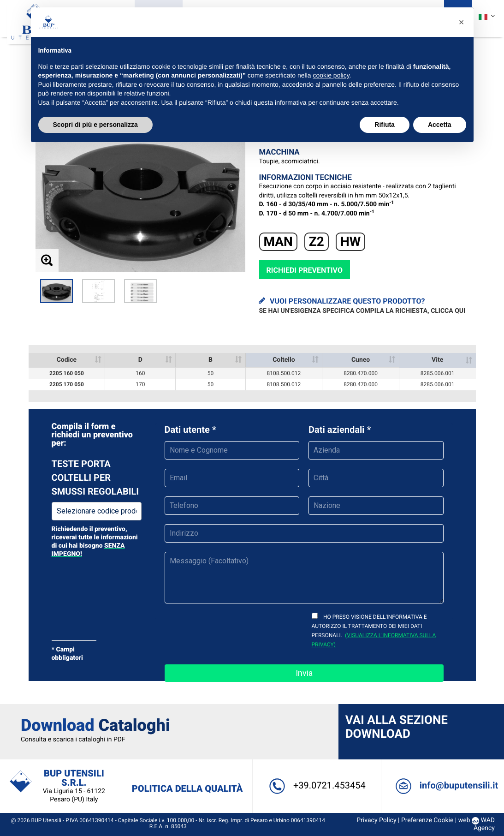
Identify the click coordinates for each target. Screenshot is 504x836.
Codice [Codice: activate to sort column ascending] (67, 360)
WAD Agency (479, 824)
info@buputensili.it (443, 785)
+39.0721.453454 (315, 785)
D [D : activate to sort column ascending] (140, 360)
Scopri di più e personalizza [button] (95, 125)
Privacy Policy (371, 820)
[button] (462, 22)
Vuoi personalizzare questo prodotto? (362, 306)
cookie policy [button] (331, 75)
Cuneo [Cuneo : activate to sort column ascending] (361, 360)
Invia (304, 673)
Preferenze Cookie (422, 820)
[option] (56, 291)
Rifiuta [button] (385, 125)
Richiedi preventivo (305, 270)
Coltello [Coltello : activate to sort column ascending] (284, 360)
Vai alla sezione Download (395, 727)
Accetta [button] (440, 125)
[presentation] (235, 629)
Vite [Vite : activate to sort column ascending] (437, 360)
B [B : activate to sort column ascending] (210, 360)
